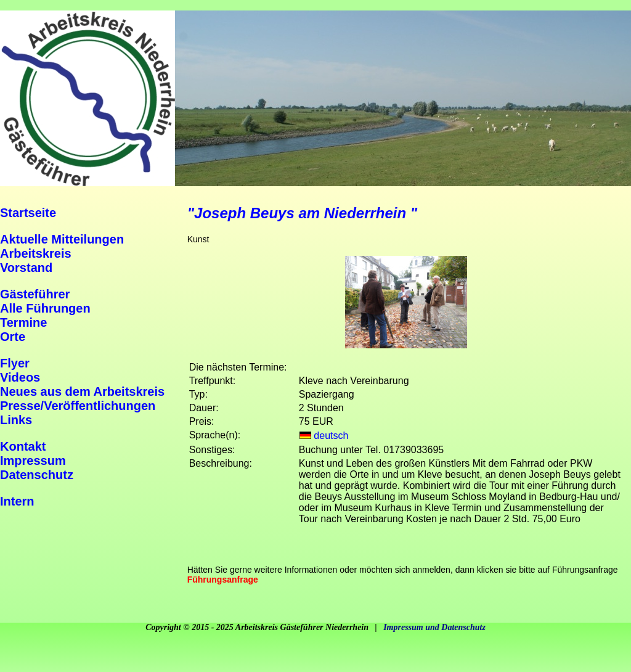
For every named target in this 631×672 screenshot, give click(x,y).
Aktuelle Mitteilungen (62, 239)
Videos (20, 377)
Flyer (15, 363)
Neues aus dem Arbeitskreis (82, 391)
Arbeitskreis (36, 253)
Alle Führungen (45, 308)
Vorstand (26, 268)
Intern (17, 501)
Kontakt (23, 446)
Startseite (28, 213)
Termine (23, 322)
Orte (13, 337)
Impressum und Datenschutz (434, 627)
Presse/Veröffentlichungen (78, 406)
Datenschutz (37, 475)
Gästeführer (35, 294)
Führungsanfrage (223, 580)
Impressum (33, 461)
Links (16, 420)
